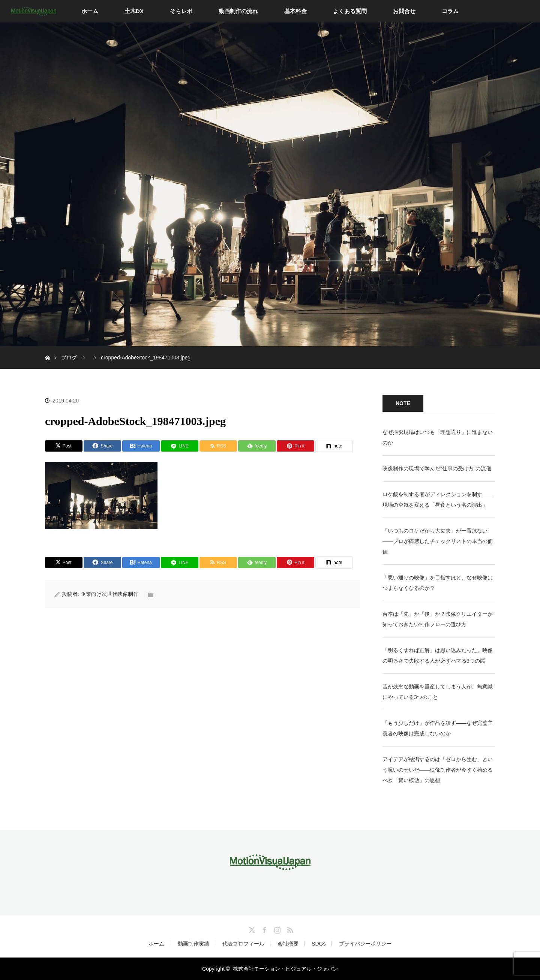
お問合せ (404, 11)
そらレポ (181, 11)
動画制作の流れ (238, 11)
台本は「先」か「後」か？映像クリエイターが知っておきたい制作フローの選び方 (438, 619)
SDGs (319, 944)
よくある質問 (350, 11)
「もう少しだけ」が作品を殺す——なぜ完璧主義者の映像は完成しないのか (438, 728)
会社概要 (288, 944)
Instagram (276, 929)
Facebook (264, 929)
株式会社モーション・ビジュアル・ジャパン (285, 969)
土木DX (134, 11)
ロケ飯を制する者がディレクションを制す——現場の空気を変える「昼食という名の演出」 (438, 500)
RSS (289, 929)
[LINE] (180, 446)
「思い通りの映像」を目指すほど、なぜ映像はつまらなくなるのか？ (438, 583)
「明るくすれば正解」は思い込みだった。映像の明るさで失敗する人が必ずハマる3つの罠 (438, 655)
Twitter (251, 929)
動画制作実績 (193, 944)
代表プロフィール (243, 944)
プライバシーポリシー (365, 944)
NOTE (403, 403)
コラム (450, 11)
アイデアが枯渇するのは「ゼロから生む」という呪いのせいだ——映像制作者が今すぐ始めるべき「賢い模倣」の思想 (438, 770)
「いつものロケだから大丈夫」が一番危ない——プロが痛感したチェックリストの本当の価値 (438, 541)
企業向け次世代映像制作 (109, 594)
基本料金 (295, 11)
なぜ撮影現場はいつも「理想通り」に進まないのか (438, 437)
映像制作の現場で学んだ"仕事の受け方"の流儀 (437, 468)
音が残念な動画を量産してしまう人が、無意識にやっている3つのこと (438, 692)
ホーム (90, 11)
